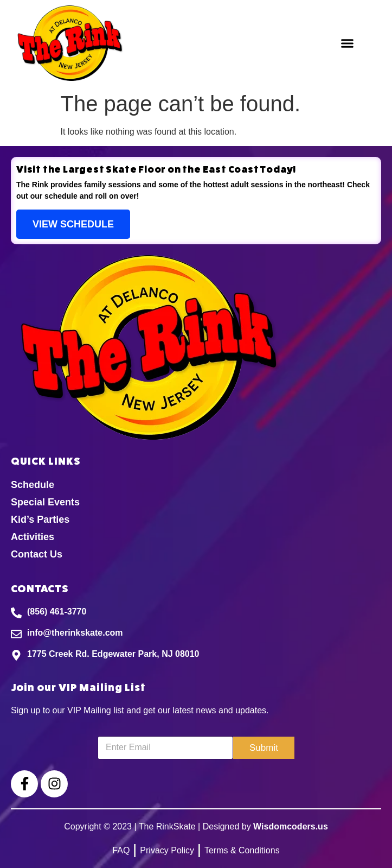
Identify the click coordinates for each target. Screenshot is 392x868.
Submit (264, 748)
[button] (348, 43)
